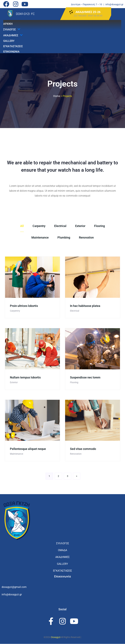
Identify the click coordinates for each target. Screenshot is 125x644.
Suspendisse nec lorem (85, 377)
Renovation (86, 237)
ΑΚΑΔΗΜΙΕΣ (13, 35)
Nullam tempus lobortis (25, 377)
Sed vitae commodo (83, 449)
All (22, 226)
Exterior (80, 226)
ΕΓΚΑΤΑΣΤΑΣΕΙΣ (13, 46)
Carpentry (39, 226)
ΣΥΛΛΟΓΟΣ (12, 29)
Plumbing (64, 237)
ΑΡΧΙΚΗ (8, 24)
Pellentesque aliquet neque (28, 449)
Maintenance (40, 237)
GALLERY (9, 41)
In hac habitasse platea (85, 306)
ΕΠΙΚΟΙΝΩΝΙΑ (11, 52)
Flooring (99, 226)
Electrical (60, 226)
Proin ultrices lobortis (24, 306)
